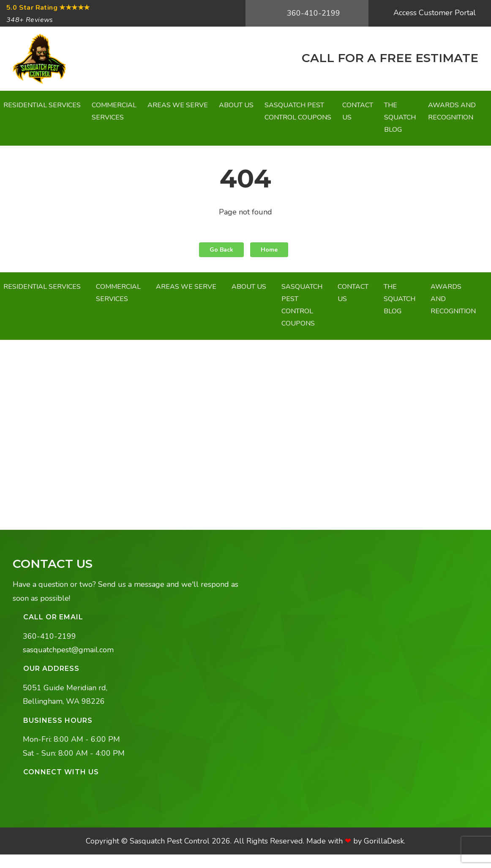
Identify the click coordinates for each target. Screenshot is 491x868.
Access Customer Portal (434, 13)
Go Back (221, 250)
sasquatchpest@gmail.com (68, 650)
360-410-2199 (312, 13)
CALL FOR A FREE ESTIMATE (388, 58)
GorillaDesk (384, 841)
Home (269, 250)
